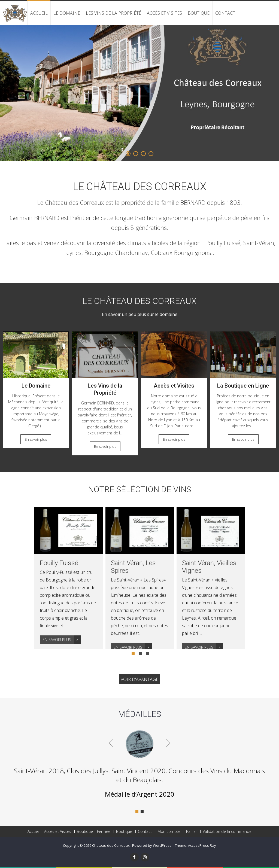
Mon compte (169, 832)
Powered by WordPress (152, 845)
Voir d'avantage (139, 679)
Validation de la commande (227, 832)
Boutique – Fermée (94, 832)
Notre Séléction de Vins (139, 489)
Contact (225, 13)
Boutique (199, 13)
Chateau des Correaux (111, 845)
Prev (111, 743)
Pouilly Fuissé (59, 563)
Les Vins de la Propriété (113, 13)
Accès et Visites (164, 13)
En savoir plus (36, 439)
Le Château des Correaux (140, 187)
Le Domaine (67, 13)
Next (168, 743)
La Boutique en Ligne (243, 386)
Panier (192, 832)
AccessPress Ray (202, 845)
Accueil (39, 13)
